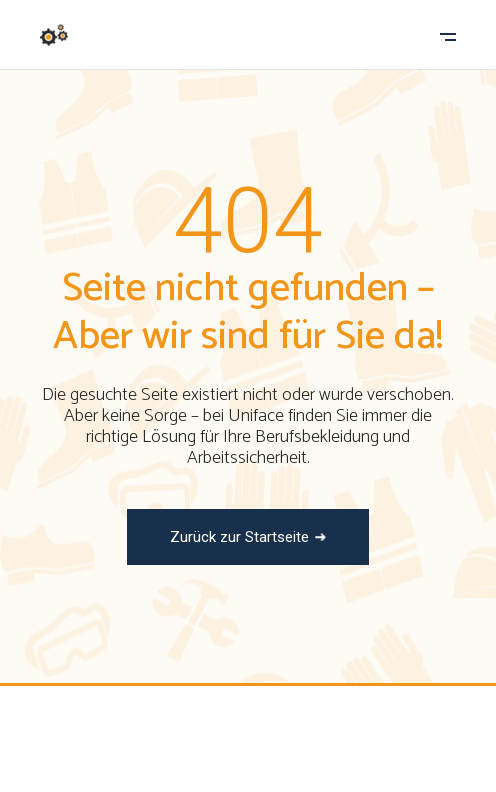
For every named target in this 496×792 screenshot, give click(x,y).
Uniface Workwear (213, 723)
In (282, 756)
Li (324, 756)
